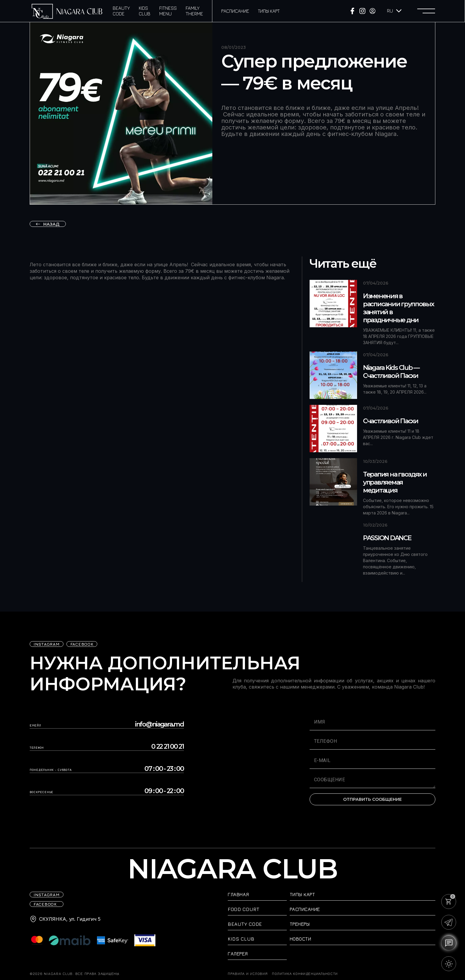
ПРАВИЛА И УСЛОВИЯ (248, 974)
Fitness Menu (168, 11)
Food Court (243, 909)
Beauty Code (121, 11)
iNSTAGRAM (47, 644)
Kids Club (145, 11)
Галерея (238, 954)
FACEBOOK (82, 644)
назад (51, 224)
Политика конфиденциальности (305, 974)
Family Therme (194, 11)
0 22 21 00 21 (168, 747)
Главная (238, 894)
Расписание (235, 11)
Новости (301, 939)
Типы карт (269, 11)
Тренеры (300, 924)
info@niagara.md (159, 724)
